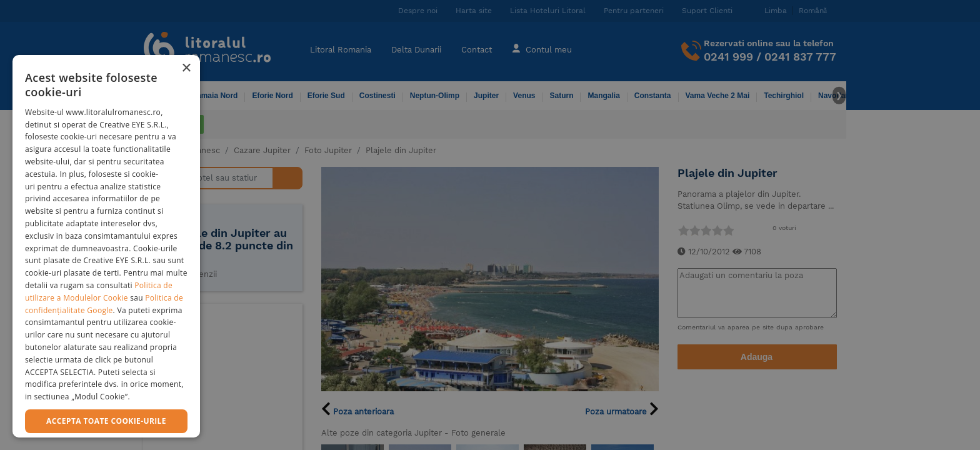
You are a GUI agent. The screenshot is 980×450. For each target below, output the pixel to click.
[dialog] (106, 246)
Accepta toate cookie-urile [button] (106, 421)
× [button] (186, 68)
